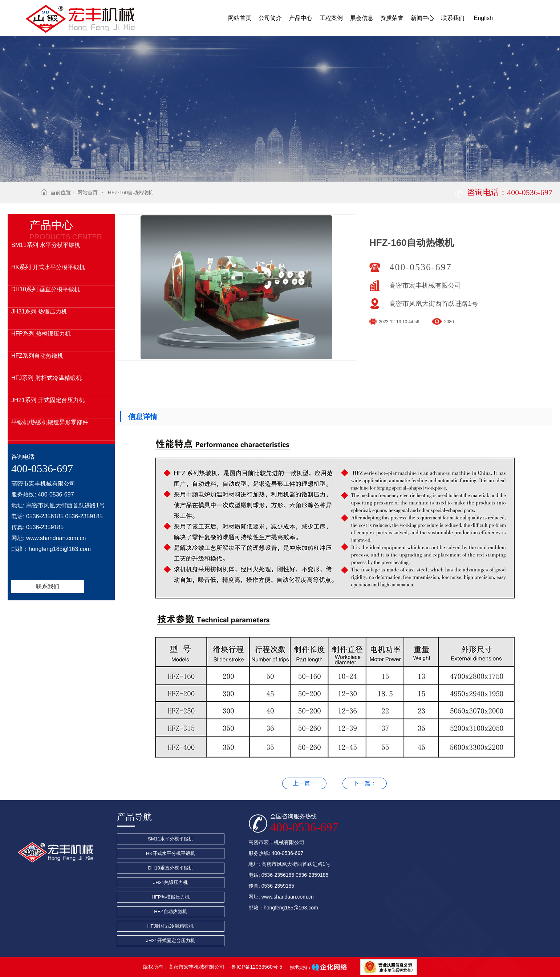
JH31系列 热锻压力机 (39, 311)
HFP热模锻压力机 (171, 897)
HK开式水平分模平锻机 (171, 853)
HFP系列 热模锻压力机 (41, 334)
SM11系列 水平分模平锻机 (46, 245)
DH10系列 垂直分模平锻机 (46, 289)
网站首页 (88, 192)
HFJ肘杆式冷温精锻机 (171, 926)
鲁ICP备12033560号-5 (257, 967)
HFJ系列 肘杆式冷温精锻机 (46, 378)
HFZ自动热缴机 (170, 911)
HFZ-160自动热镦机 (131, 192)
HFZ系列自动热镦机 (37, 356)
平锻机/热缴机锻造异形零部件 (50, 422)
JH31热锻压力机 (171, 882)
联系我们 (48, 586)
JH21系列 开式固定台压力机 (48, 400)
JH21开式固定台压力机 (170, 940)
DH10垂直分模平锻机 (170, 868)
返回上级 (21, 198)
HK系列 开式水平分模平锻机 (48, 267)
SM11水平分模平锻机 (171, 839)
